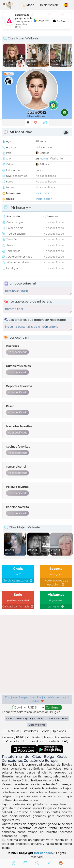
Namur (44, 159)
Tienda (45, 731)
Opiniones (59, 731)
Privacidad (13, 741)
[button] (4, 4)
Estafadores (30, 731)
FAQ (65, 741)
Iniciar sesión (49, 5)
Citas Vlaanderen (58, 718)
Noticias (14, 731)
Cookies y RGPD (13, 737)
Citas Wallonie (37, 725)
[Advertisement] (37, 21)
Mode (28, 5)
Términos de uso (34, 741)
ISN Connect (43, 853)
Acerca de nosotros (57, 737)
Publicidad (34, 737)
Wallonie (56, 158)
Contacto (54, 741)
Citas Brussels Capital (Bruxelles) (25, 718)
